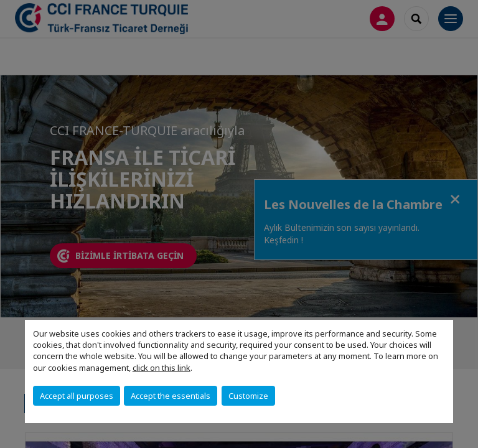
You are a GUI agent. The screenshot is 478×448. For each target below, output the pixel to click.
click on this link (162, 368)
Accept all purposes (77, 396)
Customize (248, 396)
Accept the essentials (171, 396)
